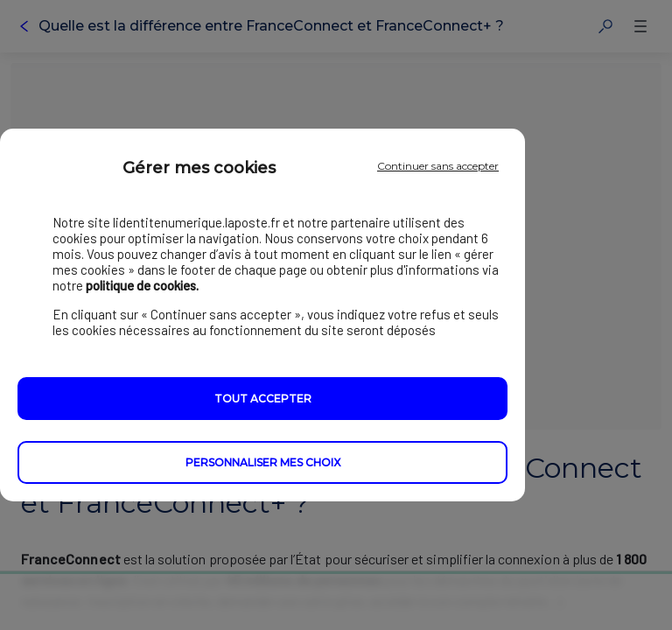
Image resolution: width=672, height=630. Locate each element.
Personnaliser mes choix (263, 462)
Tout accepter (263, 399)
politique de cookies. (142, 285)
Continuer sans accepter (438, 166)
